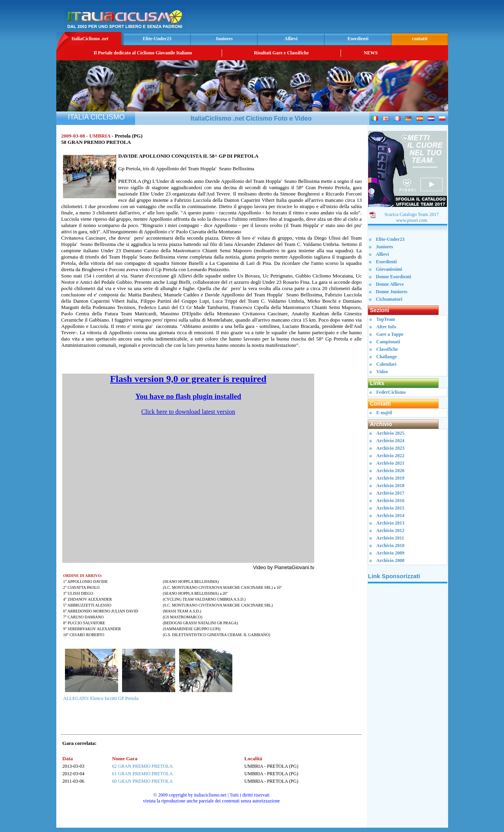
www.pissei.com (412, 220)
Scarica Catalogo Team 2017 (412, 214)
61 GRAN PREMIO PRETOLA (142, 774)
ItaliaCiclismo (90, 39)
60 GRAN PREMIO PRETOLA (142, 781)
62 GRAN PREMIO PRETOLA (142, 766)
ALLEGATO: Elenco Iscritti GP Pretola (101, 698)
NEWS (371, 53)
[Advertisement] (354, 18)
